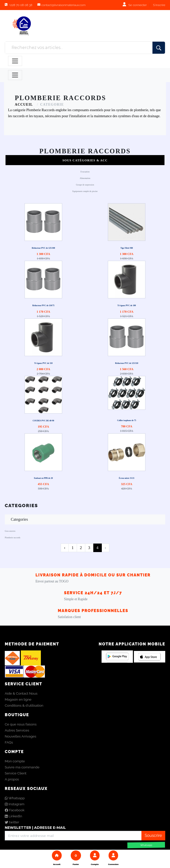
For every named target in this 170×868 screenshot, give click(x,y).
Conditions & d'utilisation (24, 705)
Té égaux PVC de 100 (126, 306)
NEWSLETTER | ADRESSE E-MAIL (35, 828)
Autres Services (17, 730)
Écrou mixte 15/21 (127, 478)
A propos (12, 779)
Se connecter (138, 5)
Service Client (16, 773)
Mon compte (15, 761)
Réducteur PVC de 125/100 (44, 248)
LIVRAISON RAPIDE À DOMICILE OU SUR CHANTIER (93, 575)
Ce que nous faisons (21, 724)
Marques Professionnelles (93, 611)
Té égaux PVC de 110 (44, 363)
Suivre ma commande (22, 767)
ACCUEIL (24, 105)
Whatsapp (15, 798)
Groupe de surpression (85, 185)
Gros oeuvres (10, 531)
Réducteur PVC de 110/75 (43, 306)
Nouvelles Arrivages (21, 736)
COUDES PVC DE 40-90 (43, 421)
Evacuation (85, 172)
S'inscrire (159, 5)
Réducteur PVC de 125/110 (127, 363)
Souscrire (153, 836)
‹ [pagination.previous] (65, 548)
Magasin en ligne (18, 699)
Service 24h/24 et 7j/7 (93, 593)
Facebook (15, 810)
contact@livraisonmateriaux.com (63, 5)
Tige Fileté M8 (127, 248)
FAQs (9, 742)
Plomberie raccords (13, 538)
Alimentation (85, 178)
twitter (12, 822)
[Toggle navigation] (15, 61)
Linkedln (13, 816)
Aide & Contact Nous (21, 693)
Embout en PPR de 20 (43, 478)
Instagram (15, 804)
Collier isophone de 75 (127, 420)
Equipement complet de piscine (85, 191)
